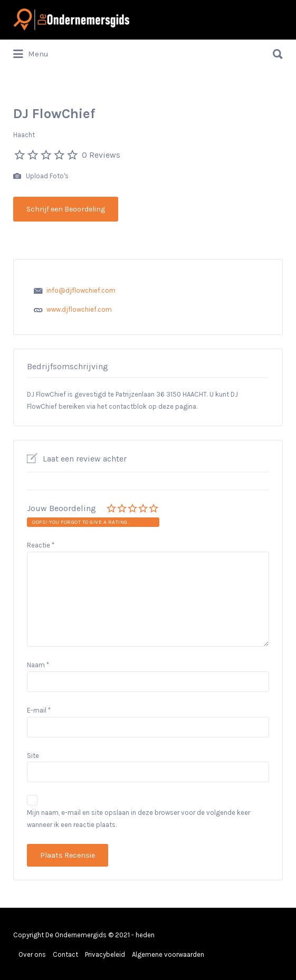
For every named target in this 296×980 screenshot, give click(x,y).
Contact (65, 954)
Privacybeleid (105, 954)
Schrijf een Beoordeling (66, 209)
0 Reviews (101, 155)
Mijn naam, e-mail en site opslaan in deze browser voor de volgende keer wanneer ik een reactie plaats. (139, 819)
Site (33, 756)
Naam (38, 665)
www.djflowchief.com (79, 309)
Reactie (41, 545)
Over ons (32, 954)
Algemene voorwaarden (168, 954)
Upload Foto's (41, 176)
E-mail (39, 710)
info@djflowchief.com (81, 290)
